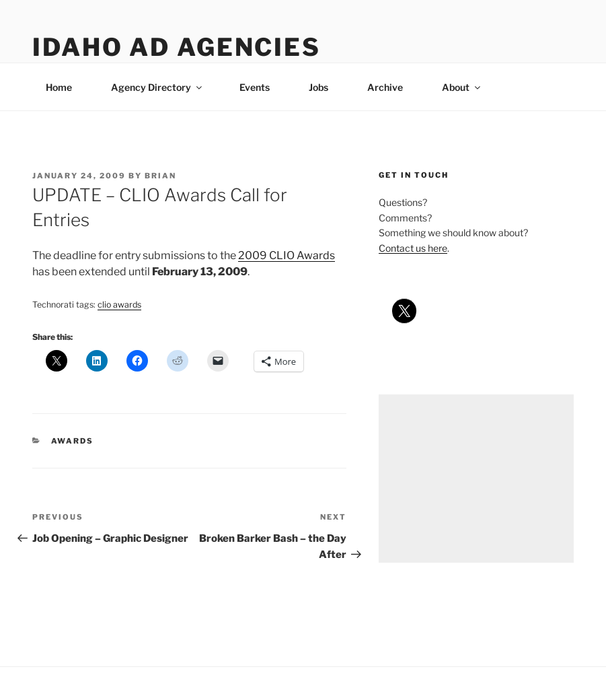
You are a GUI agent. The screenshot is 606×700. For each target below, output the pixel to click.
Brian (160, 176)
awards (73, 441)
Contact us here (413, 248)
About (462, 87)
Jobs (318, 87)
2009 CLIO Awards (287, 255)
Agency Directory (157, 87)
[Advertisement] (476, 479)
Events (255, 87)
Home (59, 87)
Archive (385, 87)
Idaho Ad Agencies (177, 47)
